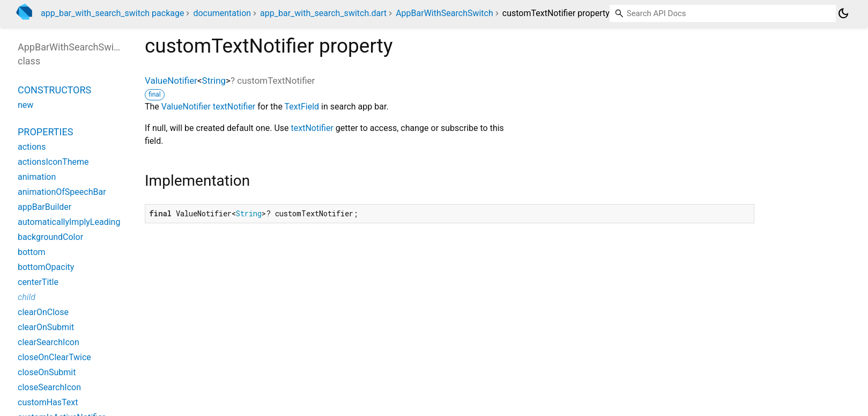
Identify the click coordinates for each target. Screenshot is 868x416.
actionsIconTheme (53, 162)
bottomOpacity (46, 267)
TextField (302, 107)
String (214, 81)
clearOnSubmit (46, 327)
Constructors (54, 90)
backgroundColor (50, 237)
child (27, 297)
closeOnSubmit (47, 372)
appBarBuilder (44, 207)
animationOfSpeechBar (62, 192)
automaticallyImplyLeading (69, 222)
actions (32, 147)
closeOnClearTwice (54, 357)
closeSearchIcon (49, 387)
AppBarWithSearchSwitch (444, 13)
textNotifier (234, 107)
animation (37, 177)
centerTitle (38, 282)
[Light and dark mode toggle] (843, 13)
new (25, 105)
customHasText (48, 402)
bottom (32, 252)
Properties (45, 132)
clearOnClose (43, 312)
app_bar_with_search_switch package (112, 13)
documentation (222, 13)
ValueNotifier (171, 81)
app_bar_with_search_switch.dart (323, 13)
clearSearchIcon (49, 342)
